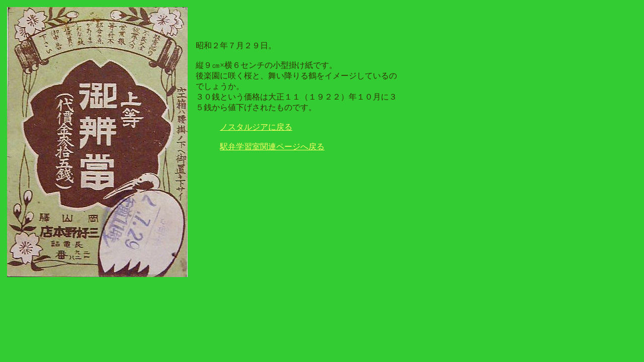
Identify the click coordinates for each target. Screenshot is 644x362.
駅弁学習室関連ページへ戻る (272, 147)
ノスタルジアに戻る (256, 127)
